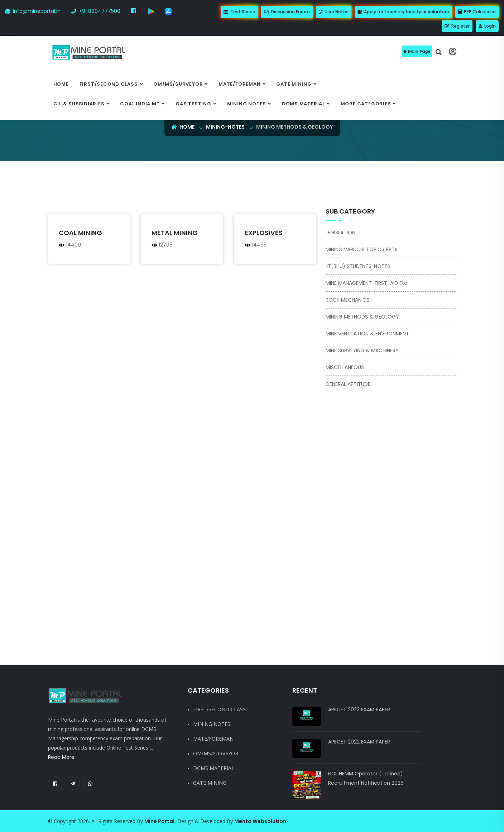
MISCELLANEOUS (345, 367)
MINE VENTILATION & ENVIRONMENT (367, 334)
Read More (61, 757)
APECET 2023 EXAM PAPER (359, 709)
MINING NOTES (247, 104)
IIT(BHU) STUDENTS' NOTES (358, 266)
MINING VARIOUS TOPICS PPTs (361, 249)
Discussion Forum (287, 12)
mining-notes (225, 127)
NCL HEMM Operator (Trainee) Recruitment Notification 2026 (366, 778)
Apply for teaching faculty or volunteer (403, 12)
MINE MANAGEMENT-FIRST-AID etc (366, 283)
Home (61, 84)
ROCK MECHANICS (347, 300)
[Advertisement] (216, 188)
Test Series (239, 12)
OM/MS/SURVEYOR (178, 84)
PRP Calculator (477, 12)
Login (487, 26)
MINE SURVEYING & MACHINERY (362, 350)
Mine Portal (159, 821)
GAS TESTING (193, 104)
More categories (366, 104)
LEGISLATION (340, 233)
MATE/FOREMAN (239, 84)
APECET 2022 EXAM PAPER (359, 742)
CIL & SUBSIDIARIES (79, 104)
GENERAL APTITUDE (348, 384)
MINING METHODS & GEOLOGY (362, 317)
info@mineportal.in (33, 11)
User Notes (334, 12)
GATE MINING (294, 84)
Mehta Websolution (260, 821)
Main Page (417, 51)
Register (457, 26)
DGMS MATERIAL (303, 104)
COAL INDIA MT (140, 104)
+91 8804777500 (96, 11)
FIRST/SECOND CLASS (109, 84)
